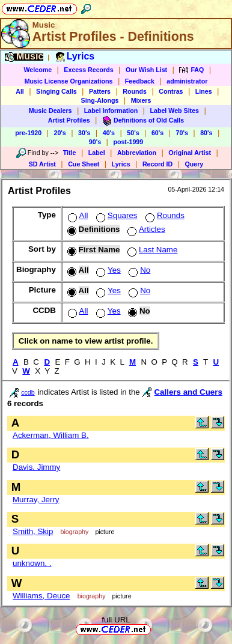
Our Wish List (146, 70)
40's (109, 133)
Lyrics (121, 164)
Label (97, 153)
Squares (116, 215)
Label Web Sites (174, 111)
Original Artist (190, 153)
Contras (171, 91)
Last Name (151, 250)
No (138, 270)
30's (84, 133)
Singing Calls (56, 91)
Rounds (135, 91)
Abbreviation (137, 153)
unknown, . (32, 563)
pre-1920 (28, 133)
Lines (204, 91)
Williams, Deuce (41, 596)
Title (70, 153)
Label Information (111, 111)
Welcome (38, 70)
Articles (145, 229)
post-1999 (128, 142)
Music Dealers (50, 111)
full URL (116, 620)
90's (95, 142)
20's (60, 133)
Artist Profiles (69, 120)
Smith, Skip (33, 531)
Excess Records (88, 70)
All (20, 91)
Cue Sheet (84, 164)
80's (206, 133)
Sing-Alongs (100, 100)
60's (157, 133)
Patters (100, 91)
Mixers (141, 100)
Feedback (140, 81)
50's (133, 133)
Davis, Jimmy (36, 467)
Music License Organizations (69, 81)
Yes (107, 270)
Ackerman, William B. (51, 435)
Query (194, 164)
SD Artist (42, 164)
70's (182, 133)
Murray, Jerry (36, 500)
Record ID (157, 164)
